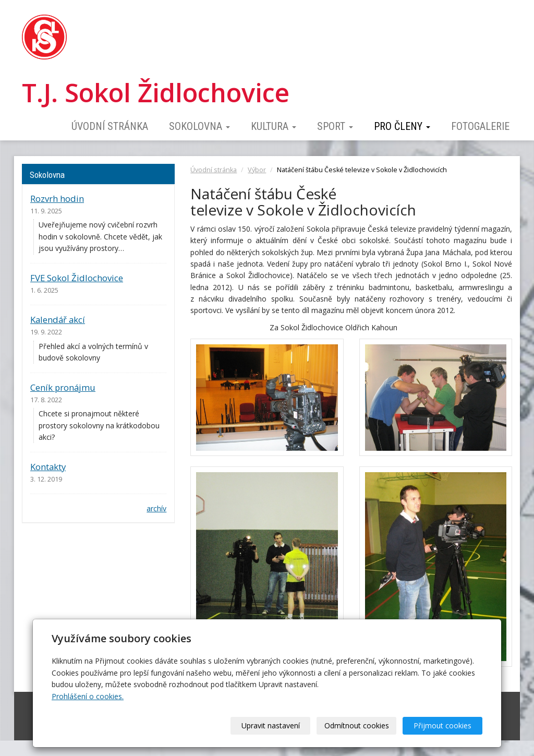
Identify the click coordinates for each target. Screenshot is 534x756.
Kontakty (48, 467)
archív (156, 508)
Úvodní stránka (110, 126)
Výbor (257, 170)
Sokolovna (199, 126)
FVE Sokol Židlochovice (77, 278)
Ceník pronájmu (63, 387)
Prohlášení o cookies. (88, 696)
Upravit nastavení (271, 725)
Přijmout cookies (442, 725)
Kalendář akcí (58, 320)
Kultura (274, 126)
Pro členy (402, 126)
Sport (335, 126)
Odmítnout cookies (357, 725)
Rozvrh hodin (57, 199)
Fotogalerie (480, 126)
